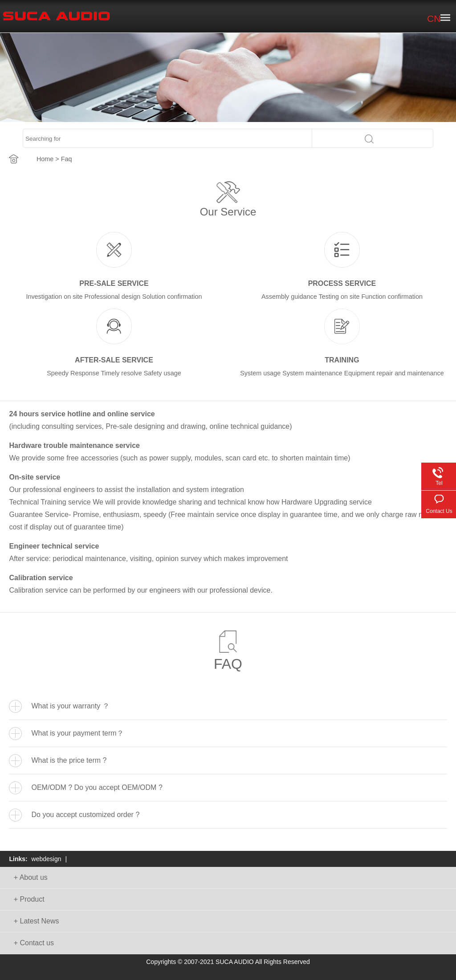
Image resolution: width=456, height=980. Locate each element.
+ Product (29, 899)
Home (45, 159)
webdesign (47, 859)
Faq (67, 159)
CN (434, 18)
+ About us (31, 877)
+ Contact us (34, 943)
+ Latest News (37, 921)
